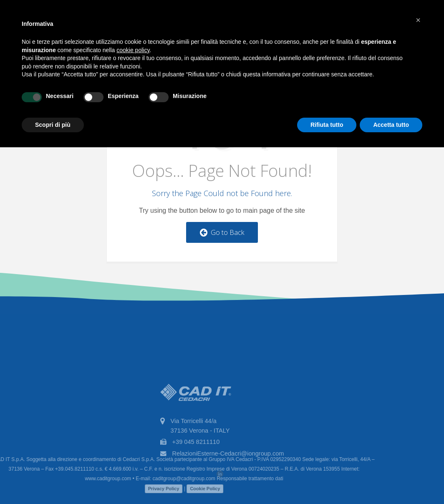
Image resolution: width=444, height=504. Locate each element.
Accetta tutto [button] (391, 125)
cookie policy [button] (133, 50)
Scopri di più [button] (53, 125)
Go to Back (222, 232)
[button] (418, 20)
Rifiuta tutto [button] (327, 125)
